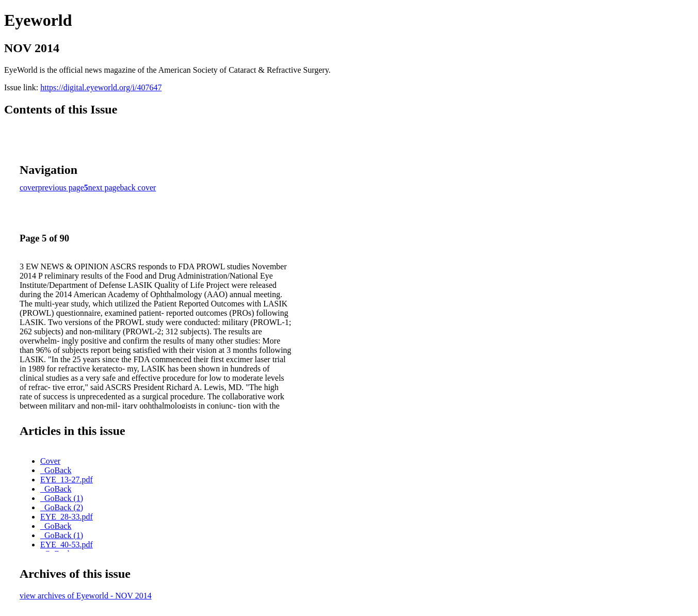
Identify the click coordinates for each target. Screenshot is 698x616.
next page (104, 188)
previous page (61, 188)
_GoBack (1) (62, 498)
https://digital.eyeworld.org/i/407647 (101, 87)
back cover (138, 188)
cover (29, 188)
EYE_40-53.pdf (67, 545)
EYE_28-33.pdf (67, 517)
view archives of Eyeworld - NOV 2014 (86, 596)
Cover (50, 461)
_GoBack (56, 470)
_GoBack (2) (62, 507)
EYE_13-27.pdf (67, 480)
